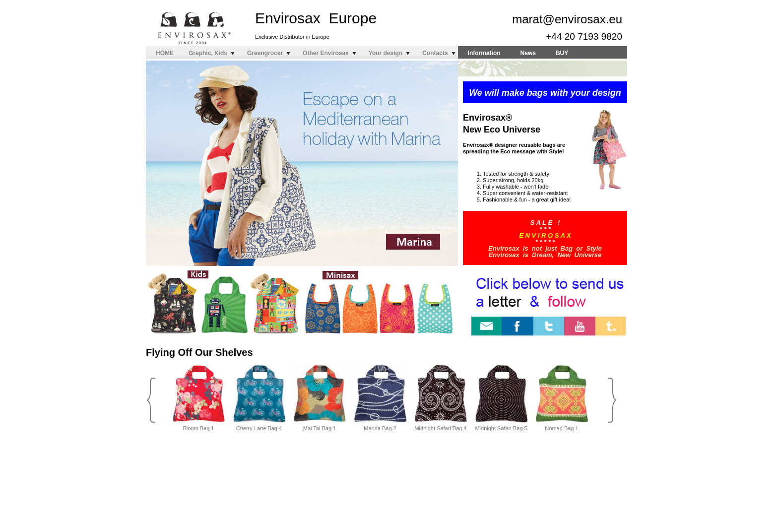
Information (484, 53)
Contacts (435, 53)
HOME (165, 53)
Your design (386, 53)
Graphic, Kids (208, 53)
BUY (562, 53)
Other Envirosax (326, 53)
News (528, 53)
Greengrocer (265, 53)
